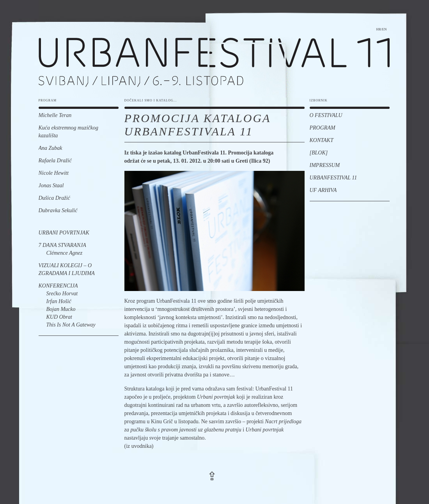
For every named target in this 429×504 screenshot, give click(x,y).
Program (323, 128)
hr (378, 29)
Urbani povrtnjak (64, 233)
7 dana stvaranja (62, 245)
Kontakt (322, 140)
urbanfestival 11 (214, 55)
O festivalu (326, 115)
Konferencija (58, 286)
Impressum (325, 165)
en (385, 29)
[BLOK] (319, 153)
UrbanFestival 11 (333, 178)
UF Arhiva (323, 190)
